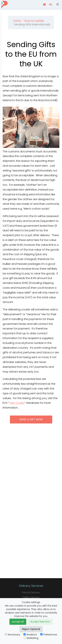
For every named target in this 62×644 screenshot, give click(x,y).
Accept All (18, 622)
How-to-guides (34, 20)
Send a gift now (31, 419)
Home (17, 20)
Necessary (12, 635)
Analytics (30, 635)
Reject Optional (31, 629)
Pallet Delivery (31, 597)
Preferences (49, 635)
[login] (51, 4)
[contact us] (45, 4)
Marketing (31, 638)
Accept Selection (40, 622)
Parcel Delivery (31, 593)
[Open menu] (57, 4)
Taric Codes (17, 403)
